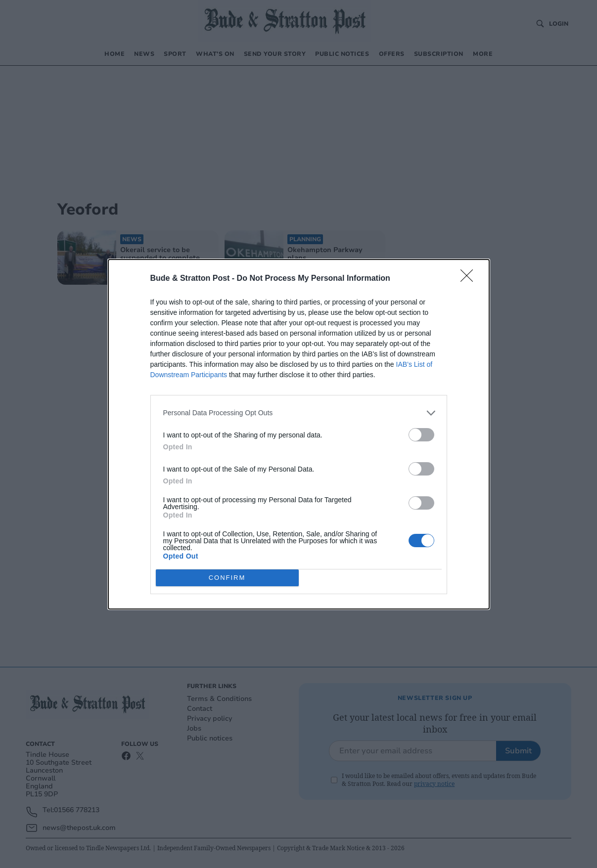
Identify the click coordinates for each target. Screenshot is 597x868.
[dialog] (299, 434)
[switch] (421, 435)
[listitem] (299, 413)
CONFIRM (227, 577)
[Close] (470, 279)
